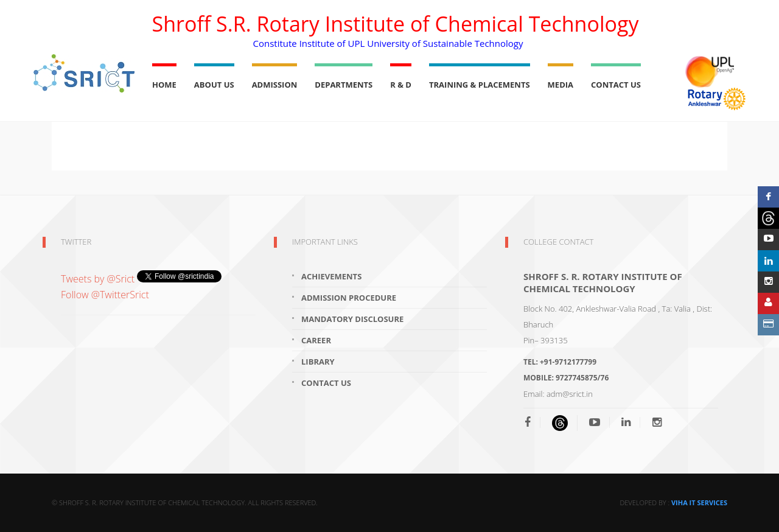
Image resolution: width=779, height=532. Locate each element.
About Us (214, 85)
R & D (401, 85)
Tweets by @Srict (99, 279)
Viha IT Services (699, 502)
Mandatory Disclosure (352, 319)
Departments (344, 85)
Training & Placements (480, 85)
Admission (275, 85)
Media (561, 85)
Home (164, 85)
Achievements (331, 276)
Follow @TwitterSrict (105, 295)
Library (318, 362)
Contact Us (616, 85)
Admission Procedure (349, 298)
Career (316, 340)
